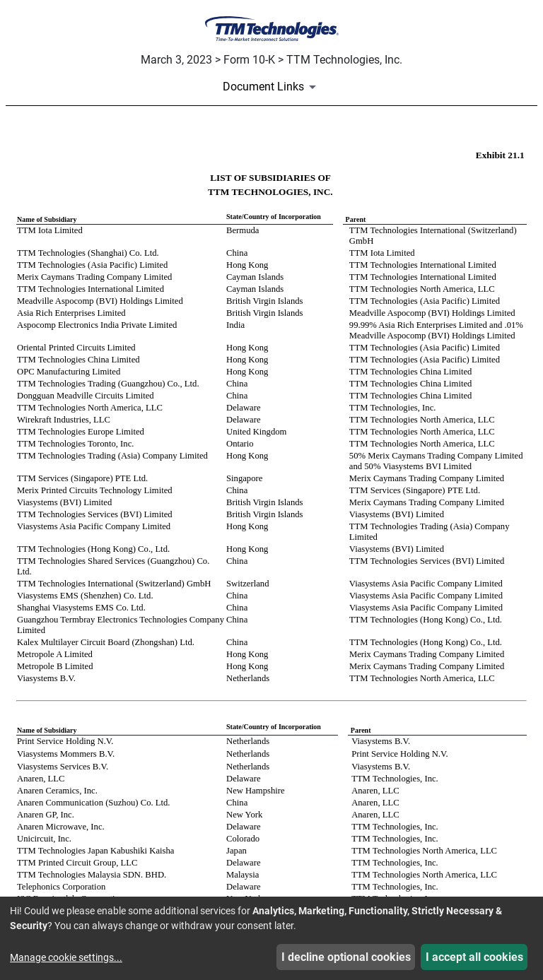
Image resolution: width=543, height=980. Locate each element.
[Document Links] (272, 87)
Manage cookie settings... (66, 957)
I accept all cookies (474, 957)
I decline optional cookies (346, 957)
